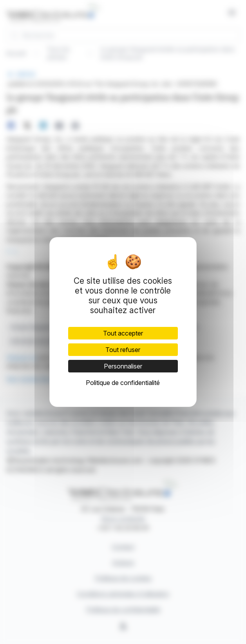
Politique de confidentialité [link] (123, 383)
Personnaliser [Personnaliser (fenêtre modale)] (123, 366)
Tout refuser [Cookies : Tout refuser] (123, 350)
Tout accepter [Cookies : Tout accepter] (123, 333)
